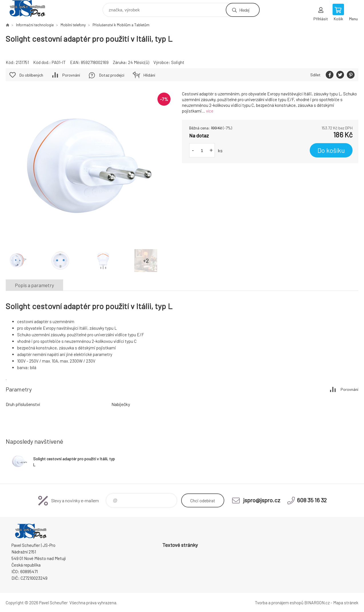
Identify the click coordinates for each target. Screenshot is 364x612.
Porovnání (71, 75)
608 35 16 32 (312, 500)
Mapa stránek (346, 603)
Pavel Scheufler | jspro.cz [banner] (31, 8)
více (210, 111)
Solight (178, 62)
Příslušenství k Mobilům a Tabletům (121, 25)
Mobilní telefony (73, 25)
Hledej (244, 10)
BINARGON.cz (317, 603)
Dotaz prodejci (112, 75)
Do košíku (331, 150)
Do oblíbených (31, 75)
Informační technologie (35, 25)
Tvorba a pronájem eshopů (279, 603)
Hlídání (149, 75)
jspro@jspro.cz (262, 500)
